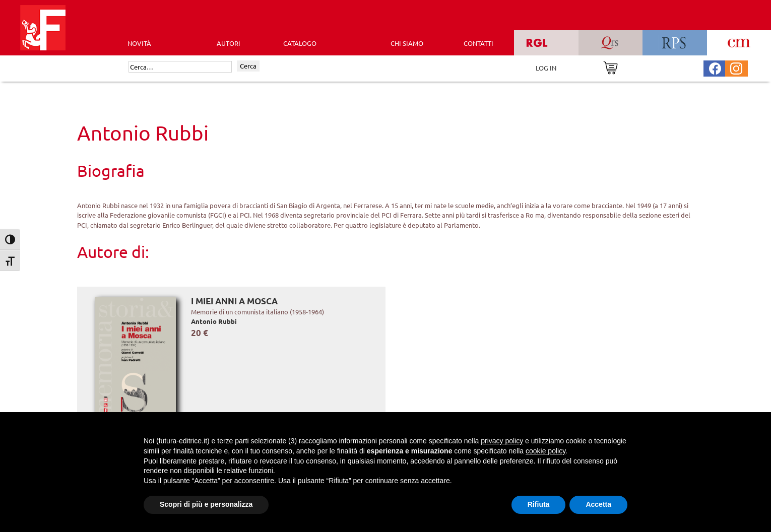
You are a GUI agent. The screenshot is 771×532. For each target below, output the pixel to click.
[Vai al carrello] (611, 67)
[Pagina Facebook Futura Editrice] (715, 67)
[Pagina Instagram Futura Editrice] (736, 67)
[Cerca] (180, 67)
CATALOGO (300, 43)
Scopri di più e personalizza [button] (206, 504)
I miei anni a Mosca (234, 301)
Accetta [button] (598, 504)
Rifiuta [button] (539, 504)
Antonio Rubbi (214, 321)
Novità (139, 43)
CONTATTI (478, 43)
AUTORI (229, 43)
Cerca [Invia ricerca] (248, 66)
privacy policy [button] (502, 441)
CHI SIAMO (407, 43)
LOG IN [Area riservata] (546, 68)
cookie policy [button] (545, 451)
